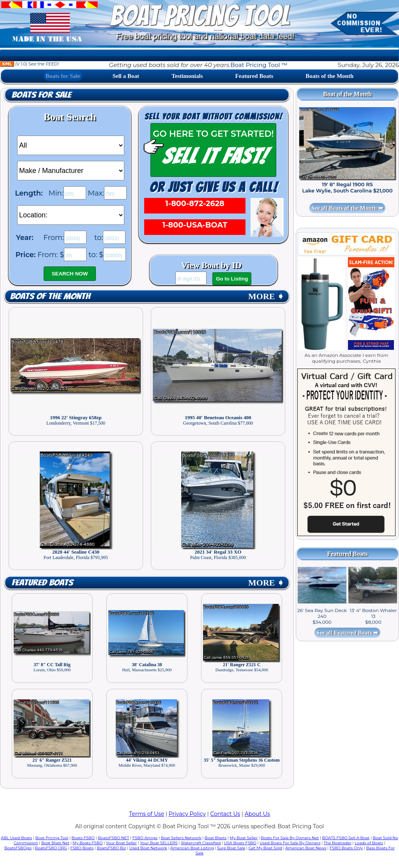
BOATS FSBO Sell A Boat (346, 838)
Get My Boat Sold (265, 848)
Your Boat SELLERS (159, 843)
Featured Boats (254, 76)
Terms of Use (147, 814)
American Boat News (306, 848)
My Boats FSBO (87, 843)
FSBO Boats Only (346, 848)
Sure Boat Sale (231, 848)
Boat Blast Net (55, 843)
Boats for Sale (63, 76)
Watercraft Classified (201, 843)
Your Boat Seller (121, 843)
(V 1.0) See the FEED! (29, 64)
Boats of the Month (329, 76)
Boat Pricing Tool (52, 838)
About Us (257, 814)
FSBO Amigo (145, 838)
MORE (266, 296)
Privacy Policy (187, 814)
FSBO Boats (82, 848)
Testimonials (187, 76)
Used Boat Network (148, 848)
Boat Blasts (215, 838)
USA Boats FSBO (240, 843)
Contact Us (225, 814)
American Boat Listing (192, 848)
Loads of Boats (369, 843)
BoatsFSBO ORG (51, 848)
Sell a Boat (126, 76)
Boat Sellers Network (181, 838)
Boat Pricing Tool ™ (259, 65)
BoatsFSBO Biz (111, 848)
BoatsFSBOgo (18, 848)
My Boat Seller (244, 838)
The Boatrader (338, 843)
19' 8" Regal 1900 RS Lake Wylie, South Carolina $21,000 (347, 187)
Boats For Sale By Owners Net (290, 838)
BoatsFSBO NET (113, 838)
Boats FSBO (83, 838)
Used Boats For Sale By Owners (290, 843)
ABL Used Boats (16, 838)
